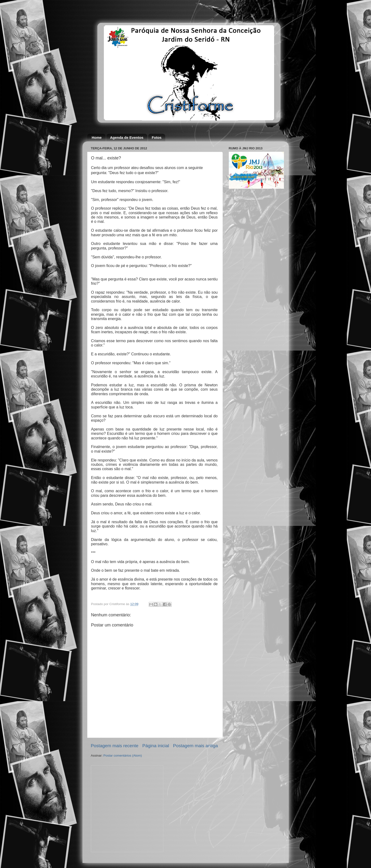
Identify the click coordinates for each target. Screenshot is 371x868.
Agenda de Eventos (127, 137)
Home (97, 137)
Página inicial (156, 746)
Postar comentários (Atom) (123, 756)
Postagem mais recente (115, 746)
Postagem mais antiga (196, 746)
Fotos (157, 137)
